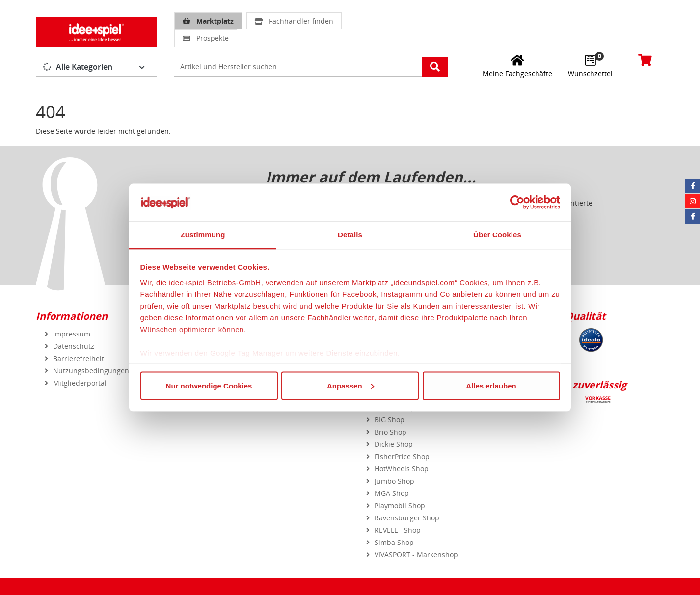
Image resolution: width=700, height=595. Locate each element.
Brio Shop (390, 432)
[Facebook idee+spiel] (693, 186)
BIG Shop (390, 420)
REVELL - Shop (398, 530)
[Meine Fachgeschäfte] (517, 66)
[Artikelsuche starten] (435, 67)
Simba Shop (394, 542)
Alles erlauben (491, 385)
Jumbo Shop (394, 481)
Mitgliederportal (80, 383)
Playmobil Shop (400, 505)
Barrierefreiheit (79, 358)
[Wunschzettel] (590, 66)
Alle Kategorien (78, 67)
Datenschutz (74, 346)
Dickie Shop (394, 444)
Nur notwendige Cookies (209, 385)
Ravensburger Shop (407, 518)
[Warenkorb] (645, 60)
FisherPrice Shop (402, 456)
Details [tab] (350, 235)
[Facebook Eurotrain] (693, 216)
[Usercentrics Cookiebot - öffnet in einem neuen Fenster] (517, 202)
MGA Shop (392, 493)
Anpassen (350, 385)
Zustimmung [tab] (203, 235)
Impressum (72, 334)
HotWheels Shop (402, 469)
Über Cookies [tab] (497, 235)
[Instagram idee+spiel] (693, 201)
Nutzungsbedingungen (91, 371)
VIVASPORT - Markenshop (416, 555)
